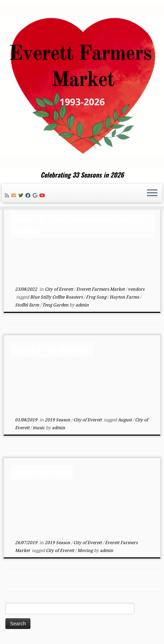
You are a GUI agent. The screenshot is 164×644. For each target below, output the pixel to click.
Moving (86, 551)
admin (82, 305)
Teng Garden (56, 305)
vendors (136, 289)
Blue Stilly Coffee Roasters (57, 297)
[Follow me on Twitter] (22, 195)
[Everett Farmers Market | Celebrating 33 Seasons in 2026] (82, 86)
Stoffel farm (28, 305)
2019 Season (58, 420)
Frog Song (97, 297)
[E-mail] (15, 195)
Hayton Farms (125, 297)
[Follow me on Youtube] (43, 195)
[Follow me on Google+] (36, 195)
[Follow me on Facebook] (29, 195)
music (39, 428)
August (125, 420)
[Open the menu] (152, 193)
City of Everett (59, 289)
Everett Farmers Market (101, 289)
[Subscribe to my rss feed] (8, 195)
